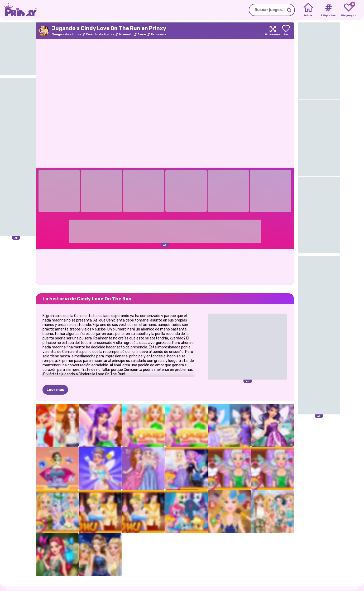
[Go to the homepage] (18, 10)
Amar (142, 34)
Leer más (55, 390)
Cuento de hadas (100, 34)
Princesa (158, 34)
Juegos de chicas (67, 34)
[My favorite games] (349, 10)
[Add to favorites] (286, 31)
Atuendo (126, 34)
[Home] (308, 10)
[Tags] (328, 10)
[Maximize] (273, 31)
